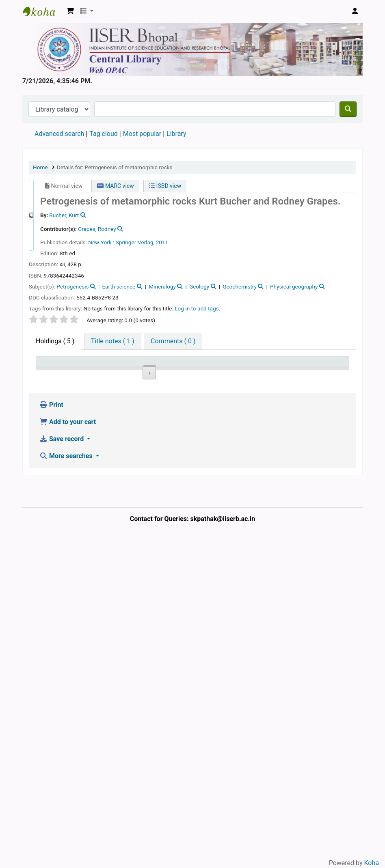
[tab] (113, 341)
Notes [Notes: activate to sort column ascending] (257, 374)
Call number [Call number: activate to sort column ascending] (156, 369)
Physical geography (294, 286)
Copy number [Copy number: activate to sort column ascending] (190, 369)
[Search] (348, 109)
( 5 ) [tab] (55, 341)
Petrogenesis (72, 286)
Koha (372, 863)
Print (51, 729)
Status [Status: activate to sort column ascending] (223, 374)
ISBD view (165, 186)
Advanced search (59, 134)
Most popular (142, 134)
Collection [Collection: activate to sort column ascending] (124, 374)
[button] (70, 11)
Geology (199, 286)
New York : (101, 242)
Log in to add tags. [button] (197, 308)
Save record (62, 764)
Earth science (119, 286)
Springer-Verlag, (135, 242)
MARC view (115, 186)
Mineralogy (162, 286)
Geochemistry (240, 286)
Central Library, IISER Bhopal (85, 408)
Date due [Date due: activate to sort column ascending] (291, 369)
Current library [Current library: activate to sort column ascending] (86, 369)
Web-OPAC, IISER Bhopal (43, 11)
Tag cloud (104, 134)
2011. (163, 242)
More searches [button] (67, 781)
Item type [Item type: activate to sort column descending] (47, 369)
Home (40, 167)
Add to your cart (68, 746)
